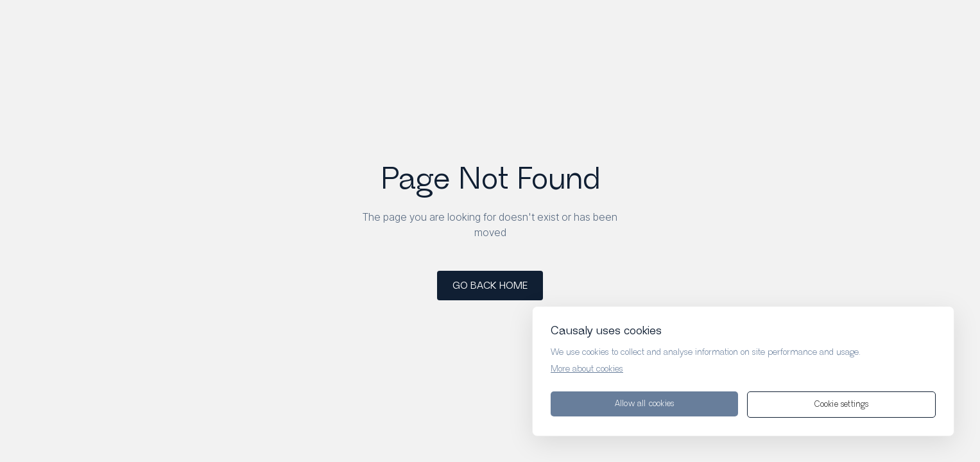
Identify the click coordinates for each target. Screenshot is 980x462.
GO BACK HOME (490, 286)
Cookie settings (842, 405)
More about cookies (587, 369)
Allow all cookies (644, 404)
